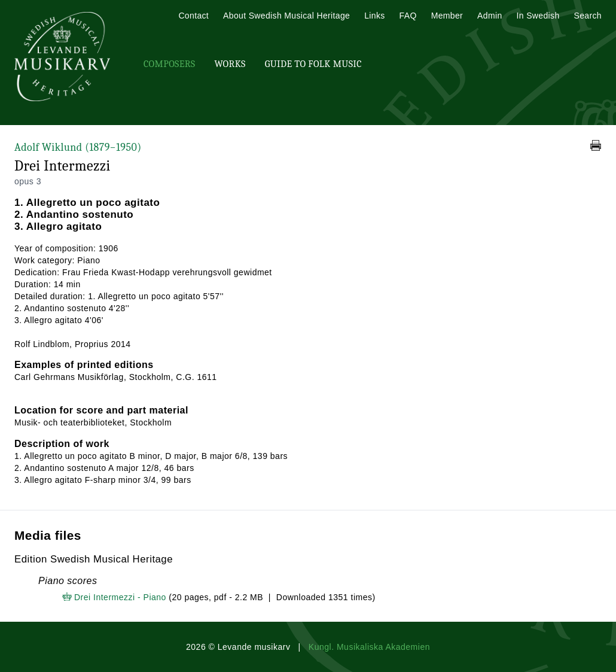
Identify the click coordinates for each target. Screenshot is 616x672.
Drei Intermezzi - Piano (120, 597)
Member (447, 16)
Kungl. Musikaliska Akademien (369, 647)
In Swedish (538, 16)
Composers (169, 64)
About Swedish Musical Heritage (286, 16)
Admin (490, 16)
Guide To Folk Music (313, 64)
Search (588, 16)
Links (374, 16)
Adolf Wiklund (78, 148)
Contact (193, 16)
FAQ (408, 16)
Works (230, 64)
